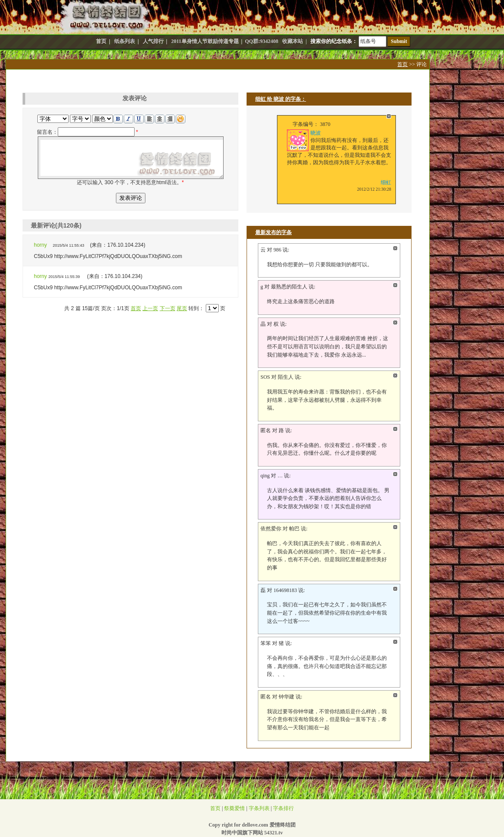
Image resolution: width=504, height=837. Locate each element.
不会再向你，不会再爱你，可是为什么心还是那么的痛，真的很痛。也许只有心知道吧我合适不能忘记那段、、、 (327, 666)
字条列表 (259, 808)
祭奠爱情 (234, 808)
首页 (402, 64)
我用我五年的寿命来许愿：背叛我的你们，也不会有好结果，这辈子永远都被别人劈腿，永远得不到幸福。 (327, 400)
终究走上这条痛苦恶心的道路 (301, 301)
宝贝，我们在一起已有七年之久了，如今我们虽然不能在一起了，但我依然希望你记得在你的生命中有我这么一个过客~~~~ (327, 613)
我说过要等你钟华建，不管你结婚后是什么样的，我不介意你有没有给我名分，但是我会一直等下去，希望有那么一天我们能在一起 (327, 720)
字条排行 (283, 808)
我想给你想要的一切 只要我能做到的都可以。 (320, 265)
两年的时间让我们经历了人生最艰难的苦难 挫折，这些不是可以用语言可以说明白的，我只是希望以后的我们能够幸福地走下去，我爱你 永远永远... (328, 346)
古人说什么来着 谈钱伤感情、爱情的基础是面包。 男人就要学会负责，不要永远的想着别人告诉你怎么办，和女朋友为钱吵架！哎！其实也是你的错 (328, 498)
